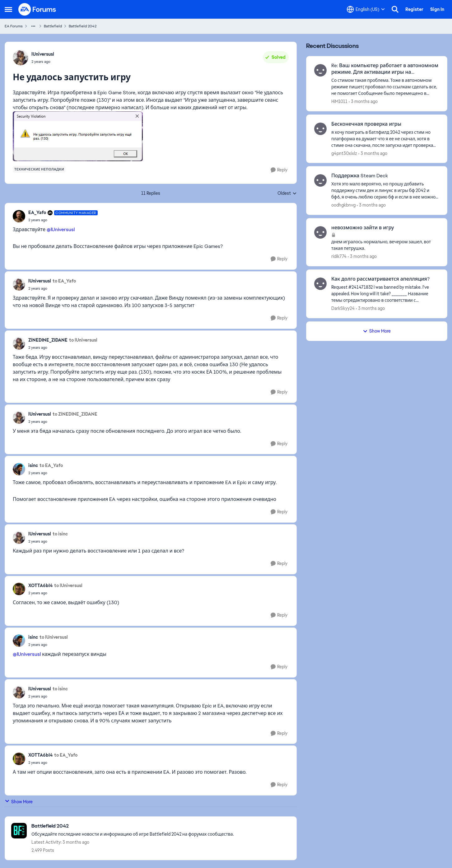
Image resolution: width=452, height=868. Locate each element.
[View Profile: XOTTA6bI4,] (19, 589)
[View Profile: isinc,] (19, 469)
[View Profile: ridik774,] (320, 232)
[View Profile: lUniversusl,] (21, 58)
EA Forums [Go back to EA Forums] (14, 26)
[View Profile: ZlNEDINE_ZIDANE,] (19, 343)
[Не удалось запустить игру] (63, 220)
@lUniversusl (61, 229)
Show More (19, 802)
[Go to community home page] (37, 9)
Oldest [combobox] (287, 194)
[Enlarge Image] (151, 136)
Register (414, 9)
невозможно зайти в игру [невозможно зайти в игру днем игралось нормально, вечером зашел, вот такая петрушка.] (363, 228)
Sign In (437, 9)
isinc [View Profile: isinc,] (33, 465)
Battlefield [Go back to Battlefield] (53, 26)
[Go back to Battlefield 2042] (133, 826)
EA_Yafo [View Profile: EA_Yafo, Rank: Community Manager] (37, 212)
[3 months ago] (363, 102)
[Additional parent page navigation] (33, 26)
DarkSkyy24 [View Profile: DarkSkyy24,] (343, 308)
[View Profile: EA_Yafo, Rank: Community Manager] (19, 216)
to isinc (60, 534)
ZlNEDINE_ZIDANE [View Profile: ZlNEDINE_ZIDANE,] (48, 340)
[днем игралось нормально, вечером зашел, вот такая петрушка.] (385, 245)
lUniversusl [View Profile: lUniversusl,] (43, 54)
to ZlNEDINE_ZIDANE (75, 414)
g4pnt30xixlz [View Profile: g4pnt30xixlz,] (344, 153)
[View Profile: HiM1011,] (320, 70)
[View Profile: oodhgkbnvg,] (320, 180)
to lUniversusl (83, 340)
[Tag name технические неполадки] (39, 169)
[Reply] (279, 170)
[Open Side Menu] (8, 9)
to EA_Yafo (64, 281)
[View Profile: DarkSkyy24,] (320, 284)
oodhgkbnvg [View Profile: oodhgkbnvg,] (343, 205)
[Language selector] (366, 9)
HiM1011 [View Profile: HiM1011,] (339, 101)
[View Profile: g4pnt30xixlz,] (320, 129)
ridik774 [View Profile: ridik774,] (339, 256)
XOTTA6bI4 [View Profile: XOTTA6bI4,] (40, 586)
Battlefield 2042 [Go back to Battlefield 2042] (83, 26)
